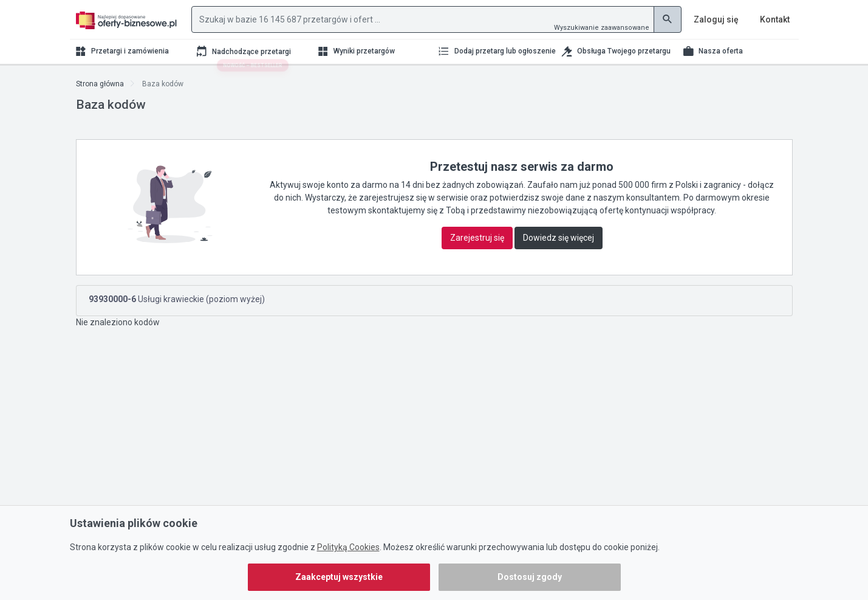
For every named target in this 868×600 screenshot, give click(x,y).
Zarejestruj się (477, 238)
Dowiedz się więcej (559, 238)
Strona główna (100, 84)
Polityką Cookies (348, 547)
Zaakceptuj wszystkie (339, 577)
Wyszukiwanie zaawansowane (602, 28)
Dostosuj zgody (530, 577)
